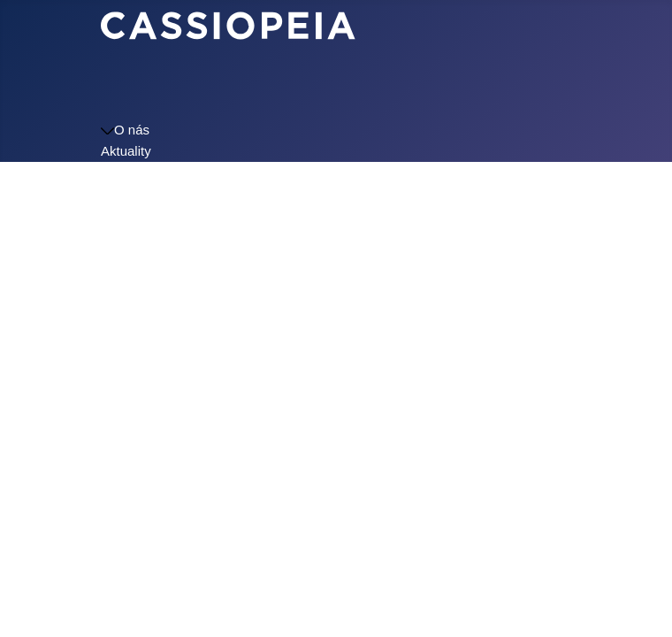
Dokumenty (134, 215)
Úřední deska (140, 193)
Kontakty (126, 236)
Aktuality (126, 151)
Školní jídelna (141, 172)
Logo (115, 257)
